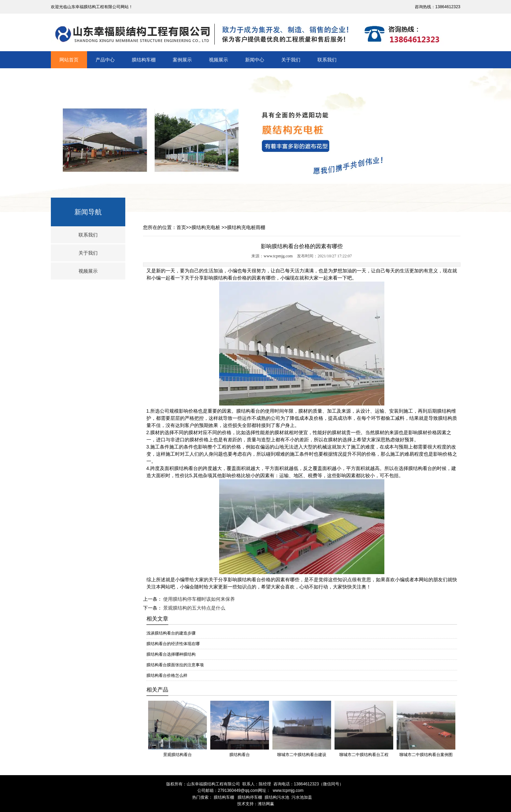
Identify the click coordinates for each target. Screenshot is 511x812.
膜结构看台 (225, 278)
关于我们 (291, 60)
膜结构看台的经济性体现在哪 (173, 644)
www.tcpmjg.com (278, 256)
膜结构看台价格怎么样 (167, 675)
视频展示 (218, 60)
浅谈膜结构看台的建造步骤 (171, 633)
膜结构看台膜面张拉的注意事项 (175, 665)
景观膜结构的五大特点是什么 (194, 608)
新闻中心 (255, 60)
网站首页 (69, 60)
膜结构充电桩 (206, 227)
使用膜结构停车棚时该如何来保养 (199, 599)
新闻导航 (88, 212)
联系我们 (327, 60)
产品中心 (105, 60)
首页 (181, 227)
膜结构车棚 (144, 60)
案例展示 (182, 60)
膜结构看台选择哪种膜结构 (171, 654)
